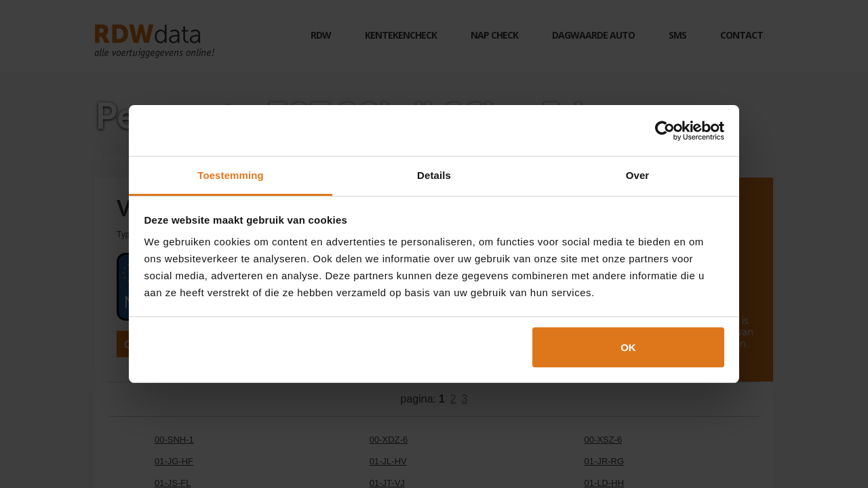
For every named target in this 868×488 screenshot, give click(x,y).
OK (628, 347)
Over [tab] (638, 175)
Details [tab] (434, 175)
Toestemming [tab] (231, 175)
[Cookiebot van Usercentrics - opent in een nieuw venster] (665, 131)
